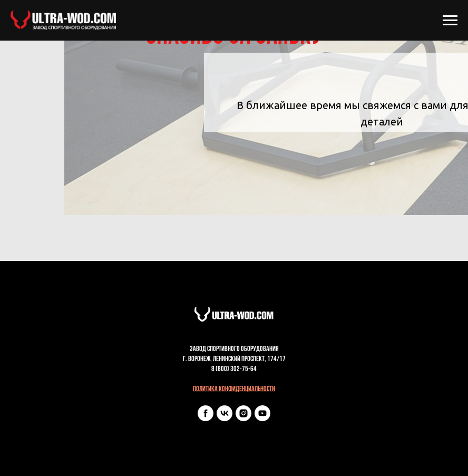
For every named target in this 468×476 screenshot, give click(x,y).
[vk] (225, 418)
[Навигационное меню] (450, 21)
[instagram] (243, 418)
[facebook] (206, 418)
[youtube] (262, 418)
